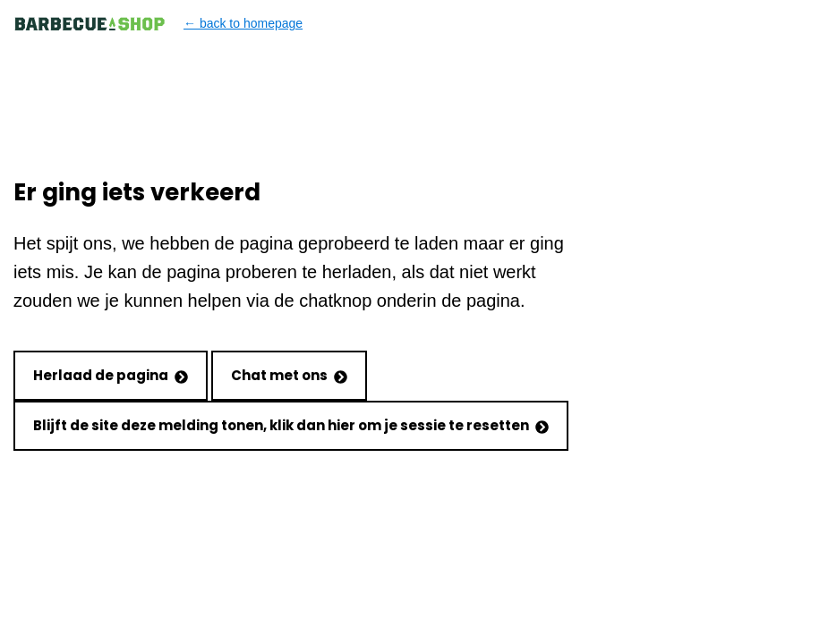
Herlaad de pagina (111, 375)
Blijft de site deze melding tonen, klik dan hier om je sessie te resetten (291, 425)
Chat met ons (289, 375)
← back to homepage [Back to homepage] (158, 24)
